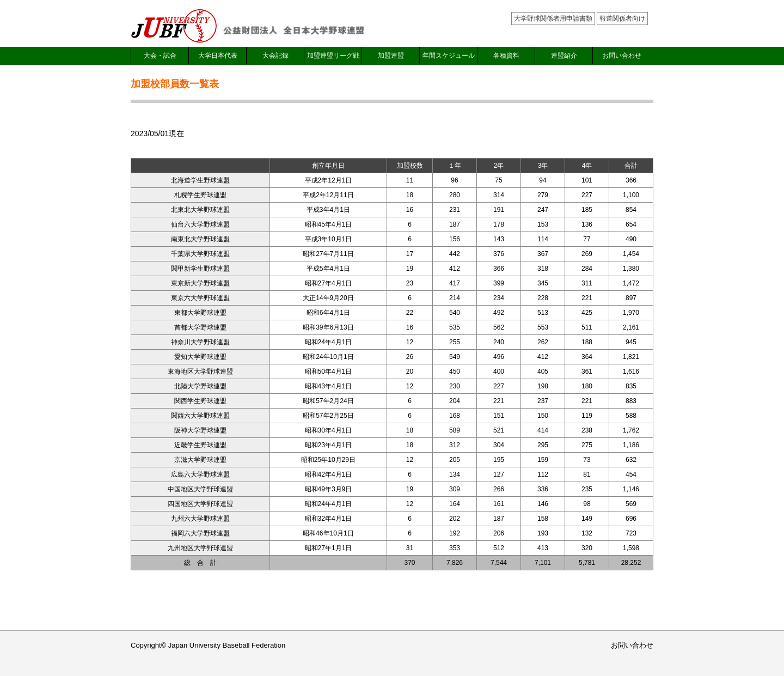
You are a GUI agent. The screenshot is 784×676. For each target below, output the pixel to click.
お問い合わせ (622, 56)
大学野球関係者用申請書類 (553, 19)
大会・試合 (160, 56)
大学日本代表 (218, 56)
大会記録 (275, 56)
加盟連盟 (391, 56)
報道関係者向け (622, 19)
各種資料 (506, 56)
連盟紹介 (564, 56)
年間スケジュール (449, 56)
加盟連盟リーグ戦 (333, 56)
